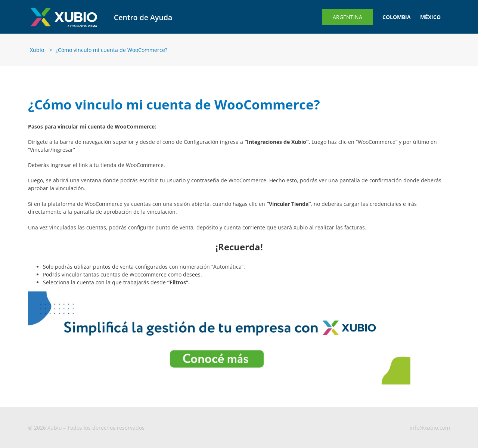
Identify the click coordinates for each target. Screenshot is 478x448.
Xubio (37, 50)
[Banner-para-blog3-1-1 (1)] (219, 294)
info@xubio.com (430, 428)
